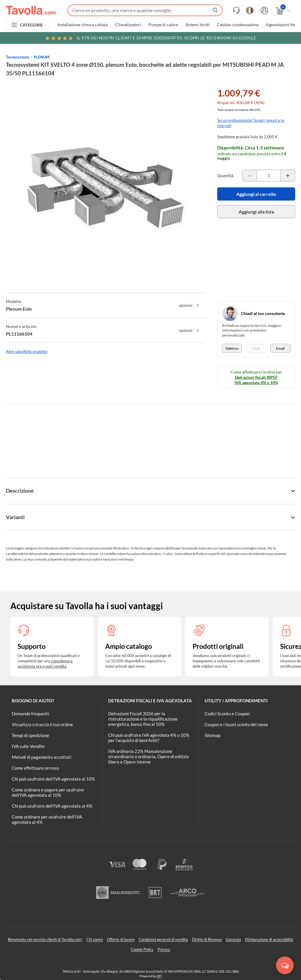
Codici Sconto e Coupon (227, 714)
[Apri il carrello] (284, 11)
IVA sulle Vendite (28, 746)
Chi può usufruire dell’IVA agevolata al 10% (53, 779)
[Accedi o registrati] (264, 10)
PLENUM (42, 57)
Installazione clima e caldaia (83, 25)
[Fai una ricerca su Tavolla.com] (145, 10)
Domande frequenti (30, 714)
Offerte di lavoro (121, 939)
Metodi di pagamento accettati (42, 757)
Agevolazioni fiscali (284, 25)
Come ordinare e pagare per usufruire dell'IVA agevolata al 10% (48, 792)
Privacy (164, 949)
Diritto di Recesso (207, 939)
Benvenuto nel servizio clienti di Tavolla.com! (45, 939)
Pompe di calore (163, 25)
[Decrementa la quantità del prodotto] (250, 176)
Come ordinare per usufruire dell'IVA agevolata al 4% (47, 819)
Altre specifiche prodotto (27, 351)
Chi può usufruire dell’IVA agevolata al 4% (52, 806)
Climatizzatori (128, 25)
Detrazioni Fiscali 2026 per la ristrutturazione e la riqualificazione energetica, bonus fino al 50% (143, 719)
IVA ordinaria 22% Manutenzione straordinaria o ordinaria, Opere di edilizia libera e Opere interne (148, 756)
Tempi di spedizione (30, 735)
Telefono (232, 348)
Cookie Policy (142, 949)
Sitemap (213, 735)
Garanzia (233, 939)
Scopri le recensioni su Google (150, 38)
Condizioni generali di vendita (163, 939)
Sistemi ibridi (198, 25)
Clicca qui (259, 39)
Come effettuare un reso (35, 768)
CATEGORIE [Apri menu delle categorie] (32, 25)
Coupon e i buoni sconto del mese (236, 724)
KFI (159, 976)
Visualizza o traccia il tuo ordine (42, 724)
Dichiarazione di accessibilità (269, 939)
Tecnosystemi (18, 57)
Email (280, 348)
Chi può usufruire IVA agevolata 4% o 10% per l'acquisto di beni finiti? (149, 738)
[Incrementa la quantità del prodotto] (288, 176)
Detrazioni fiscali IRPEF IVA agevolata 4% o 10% (256, 380)
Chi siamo (95, 939)
